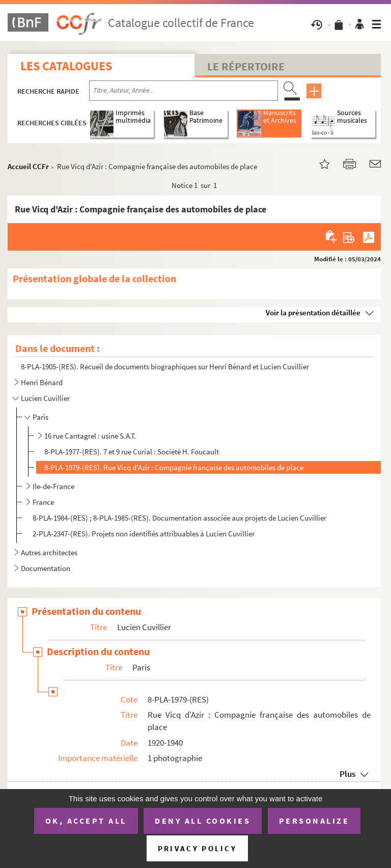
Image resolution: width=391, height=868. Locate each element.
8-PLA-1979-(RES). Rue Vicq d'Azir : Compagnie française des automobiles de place (174, 467)
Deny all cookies (203, 821)
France (43, 502)
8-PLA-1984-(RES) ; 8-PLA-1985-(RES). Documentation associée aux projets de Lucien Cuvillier (179, 518)
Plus (347, 774)
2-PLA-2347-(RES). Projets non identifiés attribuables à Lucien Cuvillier (144, 534)
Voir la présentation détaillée (313, 313)
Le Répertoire (246, 66)
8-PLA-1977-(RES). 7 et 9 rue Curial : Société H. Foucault (132, 452)
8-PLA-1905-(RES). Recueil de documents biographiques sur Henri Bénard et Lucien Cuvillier (165, 367)
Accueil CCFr (28, 166)
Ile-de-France (53, 486)
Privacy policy (197, 848)
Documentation (46, 568)
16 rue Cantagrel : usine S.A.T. (90, 436)
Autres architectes (49, 552)
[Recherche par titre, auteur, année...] (184, 91)
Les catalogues (66, 66)
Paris (40, 417)
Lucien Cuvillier (45, 398)
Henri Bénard (42, 382)
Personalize (314, 821)
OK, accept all (86, 821)
